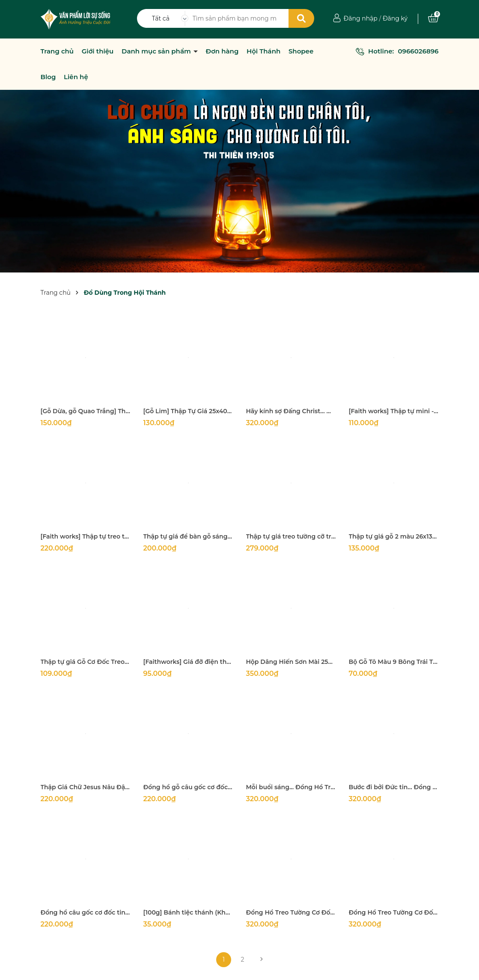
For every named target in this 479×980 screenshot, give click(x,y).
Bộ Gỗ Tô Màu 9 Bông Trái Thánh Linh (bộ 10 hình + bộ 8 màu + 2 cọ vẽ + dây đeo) (394, 662)
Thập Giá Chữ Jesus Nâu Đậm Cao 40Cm (86, 787)
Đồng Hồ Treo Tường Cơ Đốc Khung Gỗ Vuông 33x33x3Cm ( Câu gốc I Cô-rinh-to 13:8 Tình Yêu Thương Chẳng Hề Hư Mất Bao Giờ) (394, 912)
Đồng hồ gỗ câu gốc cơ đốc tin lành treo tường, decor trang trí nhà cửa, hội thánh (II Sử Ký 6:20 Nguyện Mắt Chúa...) (188, 787)
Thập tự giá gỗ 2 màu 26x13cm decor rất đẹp (394, 536)
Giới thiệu (98, 51)
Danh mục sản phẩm (157, 51)
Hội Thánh (263, 51)
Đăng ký (395, 18)
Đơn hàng (222, 51)
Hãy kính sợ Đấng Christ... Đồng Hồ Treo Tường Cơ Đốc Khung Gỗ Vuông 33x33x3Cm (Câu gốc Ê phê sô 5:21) (291, 411)
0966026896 (418, 51)
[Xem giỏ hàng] (433, 18)
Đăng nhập (361, 18)
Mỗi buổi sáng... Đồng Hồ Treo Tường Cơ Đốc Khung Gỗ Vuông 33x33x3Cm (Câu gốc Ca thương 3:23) (291, 787)
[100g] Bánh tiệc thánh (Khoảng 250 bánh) (188, 912)
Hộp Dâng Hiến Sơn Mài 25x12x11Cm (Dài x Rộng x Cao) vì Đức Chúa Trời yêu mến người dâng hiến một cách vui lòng (291, 662)
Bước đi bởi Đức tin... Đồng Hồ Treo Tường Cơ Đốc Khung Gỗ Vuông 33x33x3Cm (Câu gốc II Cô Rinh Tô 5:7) (394, 787)
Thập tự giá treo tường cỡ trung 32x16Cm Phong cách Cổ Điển (291, 536)
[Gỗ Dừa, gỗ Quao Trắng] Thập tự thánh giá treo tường (86, 411)
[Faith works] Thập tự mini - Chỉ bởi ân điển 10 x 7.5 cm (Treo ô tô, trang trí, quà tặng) (394, 411)
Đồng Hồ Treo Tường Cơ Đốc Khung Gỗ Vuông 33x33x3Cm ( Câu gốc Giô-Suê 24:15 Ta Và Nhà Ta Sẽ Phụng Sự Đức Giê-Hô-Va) (291, 912)
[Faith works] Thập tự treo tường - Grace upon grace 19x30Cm (86, 536)
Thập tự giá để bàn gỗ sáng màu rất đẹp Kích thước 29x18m (188, 536)
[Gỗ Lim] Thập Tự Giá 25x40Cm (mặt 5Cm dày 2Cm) (188, 411)
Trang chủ (57, 51)
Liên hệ (76, 77)
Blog (48, 77)
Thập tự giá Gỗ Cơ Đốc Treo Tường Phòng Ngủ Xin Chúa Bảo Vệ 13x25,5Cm (86, 662)
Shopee (301, 51)
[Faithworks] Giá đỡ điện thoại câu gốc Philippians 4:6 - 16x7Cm (188, 662)
